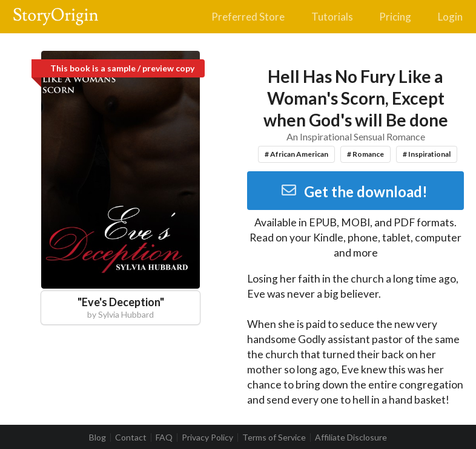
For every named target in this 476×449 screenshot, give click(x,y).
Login (450, 17)
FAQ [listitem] (164, 438)
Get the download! (354, 192)
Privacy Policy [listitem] (207, 438)
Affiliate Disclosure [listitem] (351, 438)
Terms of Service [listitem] (274, 438)
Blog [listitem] (98, 438)
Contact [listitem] (131, 438)
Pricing (395, 17)
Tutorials (332, 17)
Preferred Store (248, 17)
